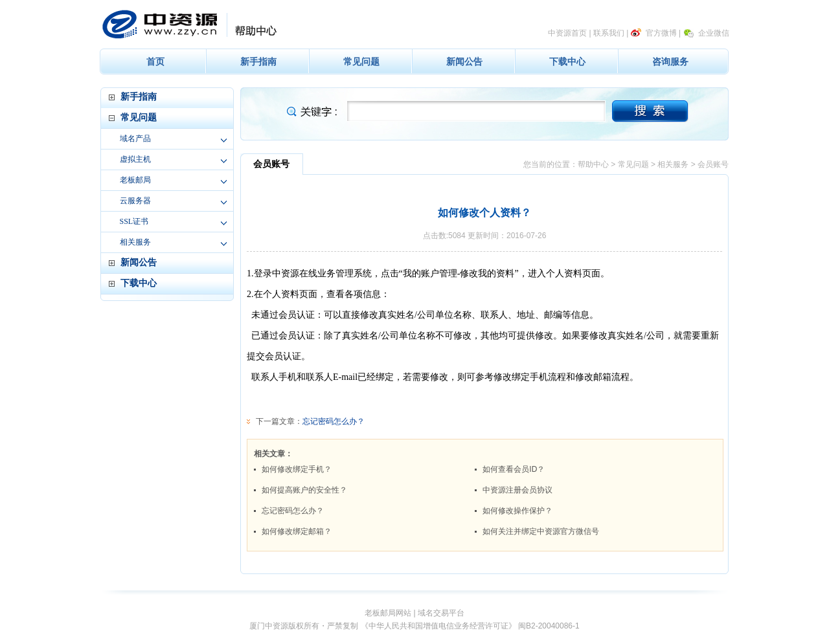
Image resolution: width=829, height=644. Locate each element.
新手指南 (258, 61)
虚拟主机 (135, 159)
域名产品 (135, 139)
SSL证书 (134, 221)
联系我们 (609, 33)
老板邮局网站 (388, 613)
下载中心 (567, 61)
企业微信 (714, 33)
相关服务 (135, 242)
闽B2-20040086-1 (549, 626)
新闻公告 (464, 61)
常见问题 (361, 61)
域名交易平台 (441, 613)
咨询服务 (670, 61)
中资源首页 (567, 33)
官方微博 (661, 33)
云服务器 (135, 201)
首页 (155, 61)
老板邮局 (135, 180)
